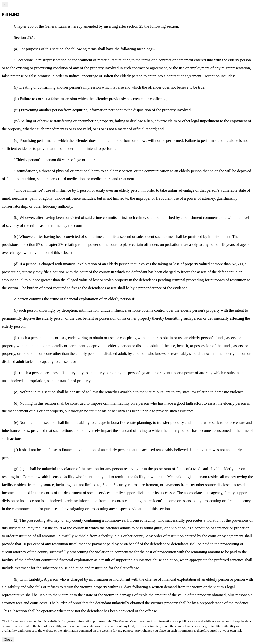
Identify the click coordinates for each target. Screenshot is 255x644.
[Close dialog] (5, 5)
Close (8, 639)
